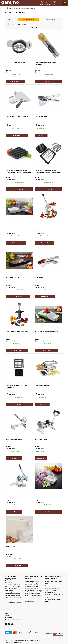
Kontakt (7, 615)
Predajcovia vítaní (10, 618)
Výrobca (18, 24)
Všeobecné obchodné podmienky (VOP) (51, 591)
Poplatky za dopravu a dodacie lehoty (54, 583)
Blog (6, 622)
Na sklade (11, 24)
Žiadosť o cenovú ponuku (52, 588)
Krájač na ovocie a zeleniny (29, 8)
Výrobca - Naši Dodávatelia (12, 620)
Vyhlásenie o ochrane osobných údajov (54, 596)
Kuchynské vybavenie (15, 8)
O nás (6, 613)
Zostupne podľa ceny (50, 19)
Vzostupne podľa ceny (28, 19)
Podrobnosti (16, 82)
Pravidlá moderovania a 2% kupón (53, 600)
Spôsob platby (49, 586)
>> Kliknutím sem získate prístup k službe (32, 600)
